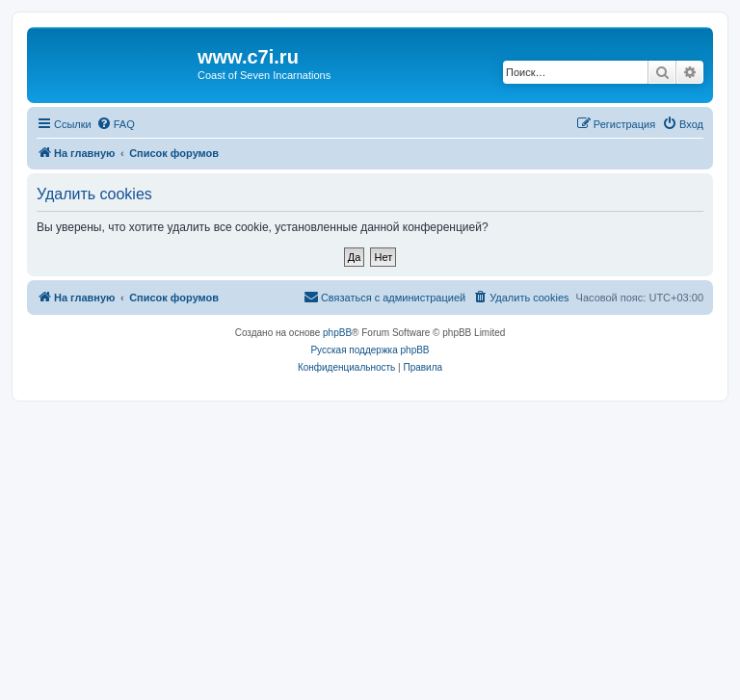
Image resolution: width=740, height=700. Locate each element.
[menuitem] (116, 124)
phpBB (337, 333)
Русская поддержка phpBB (370, 350)
